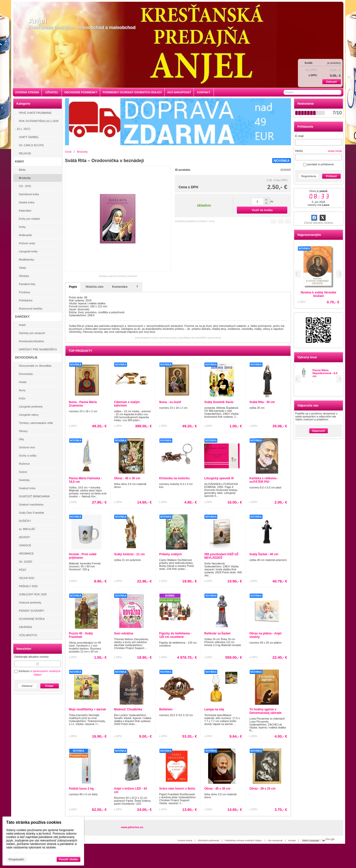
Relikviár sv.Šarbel (217, 633)
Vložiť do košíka (262, 210)
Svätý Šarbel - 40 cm (264, 554)
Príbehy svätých (171, 554)
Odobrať (27, 686)
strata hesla (335, 151)
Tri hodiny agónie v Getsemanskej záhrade (266, 711)
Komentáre (120, 287)
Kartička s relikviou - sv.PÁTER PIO (264, 480)
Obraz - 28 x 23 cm (262, 789)
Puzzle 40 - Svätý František (81, 635)
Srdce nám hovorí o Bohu (177, 789)
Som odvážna (123, 633)
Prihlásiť (331, 176)
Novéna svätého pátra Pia (326, 292)
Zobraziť (332, 82)
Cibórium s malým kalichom (127, 404)
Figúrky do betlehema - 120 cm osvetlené (175, 635)
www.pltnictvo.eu (132, 827)
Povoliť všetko (68, 859)
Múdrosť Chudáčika (128, 709)
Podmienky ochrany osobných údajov (244, 841)
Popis (73, 287)
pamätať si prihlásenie (318, 164)
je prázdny (334, 63)
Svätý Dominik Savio (219, 402)
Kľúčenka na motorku (174, 478)
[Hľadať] (338, 92)
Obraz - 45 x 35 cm (127, 478)
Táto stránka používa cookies (34, 822)
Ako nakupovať (275, 841)
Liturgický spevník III (219, 478)
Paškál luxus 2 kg (81, 789)
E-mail (299, 136)
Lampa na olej (214, 709)
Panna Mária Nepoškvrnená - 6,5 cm (325, 373)
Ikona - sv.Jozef (170, 402)
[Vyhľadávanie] (312, 92)
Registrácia (309, 176)
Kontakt (292, 841)
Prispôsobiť (16, 859)
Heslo (299, 151)
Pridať (50, 686)
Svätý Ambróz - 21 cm (129, 554)
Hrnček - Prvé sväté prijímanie (83, 556)
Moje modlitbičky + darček (88, 709)
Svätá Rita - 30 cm (262, 402)
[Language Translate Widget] (313, 841)
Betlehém (166, 709)
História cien (94, 287)
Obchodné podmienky (209, 841)
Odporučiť (318, 431)
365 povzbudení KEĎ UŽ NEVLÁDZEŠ (221, 556)
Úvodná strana (185, 841)
